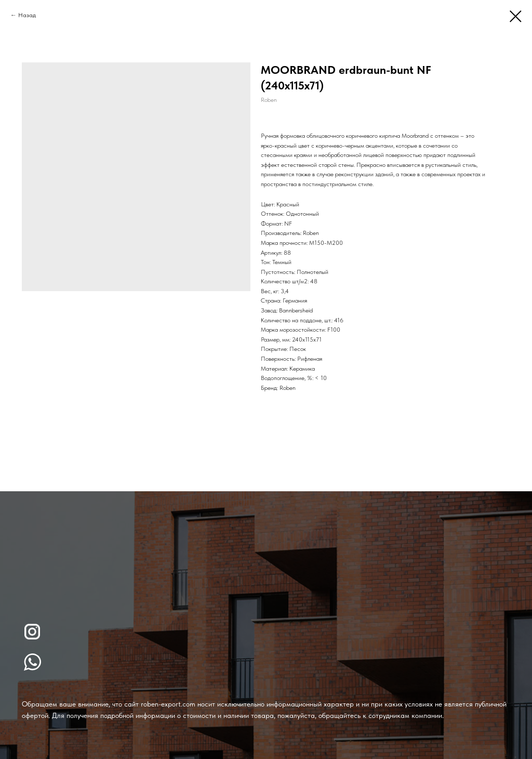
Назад (27, 15)
